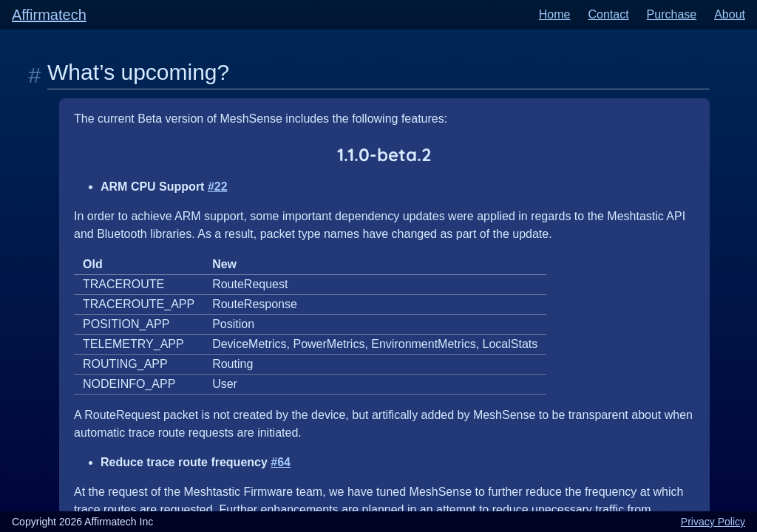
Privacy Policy (713, 522)
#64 (281, 462)
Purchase (672, 14)
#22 (218, 187)
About (730, 14)
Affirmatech (49, 15)
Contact (608, 14)
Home (555, 14)
